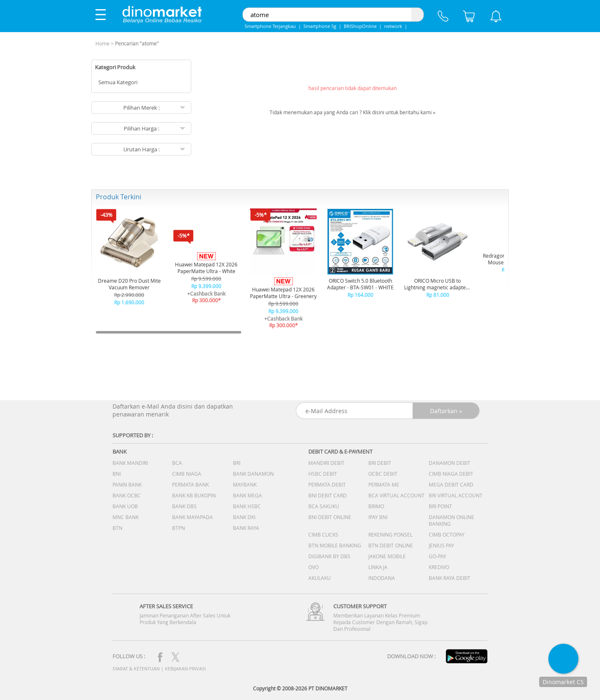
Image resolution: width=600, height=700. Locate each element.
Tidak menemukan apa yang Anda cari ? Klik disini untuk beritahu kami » (352, 112)
